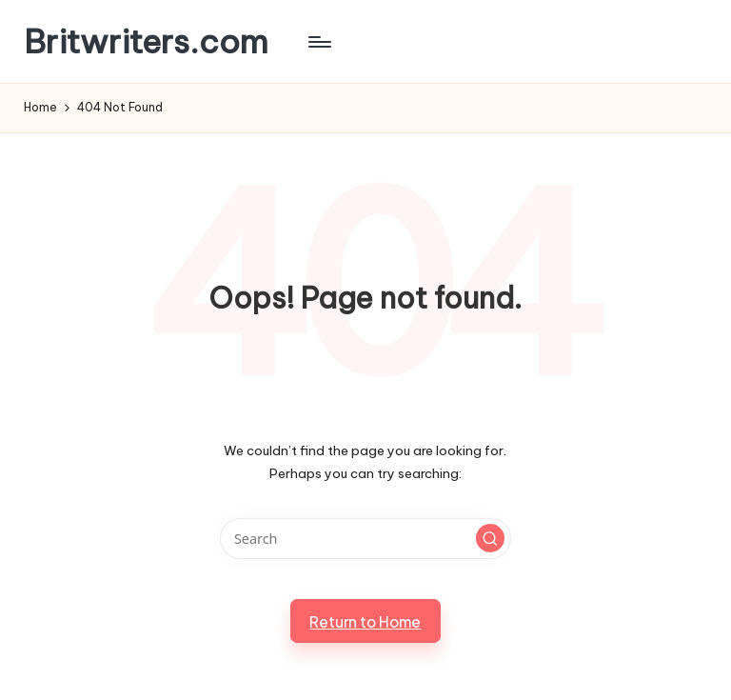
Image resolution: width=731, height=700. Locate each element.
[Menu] (318, 42)
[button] (490, 538)
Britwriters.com (146, 41)
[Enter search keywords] (365, 539)
